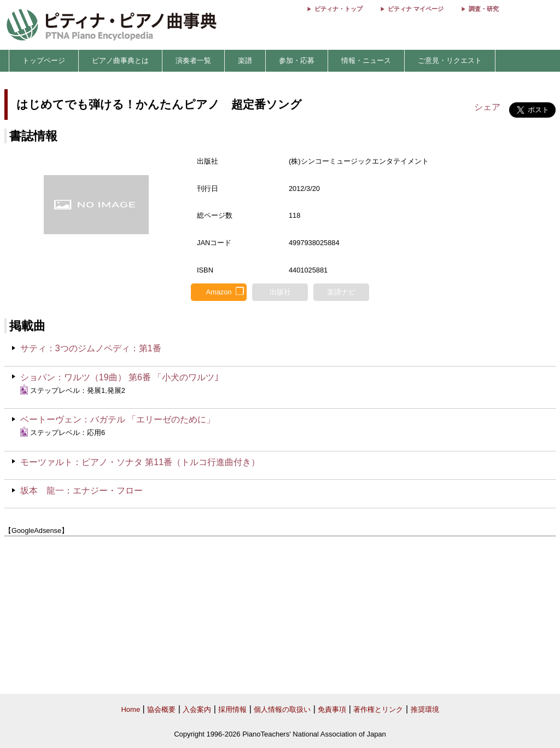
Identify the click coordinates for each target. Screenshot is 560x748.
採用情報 (232, 709)
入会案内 (197, 709)
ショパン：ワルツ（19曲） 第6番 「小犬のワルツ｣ (120, 377)
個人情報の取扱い (282, 709)
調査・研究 (484, 9)
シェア (487, 107)
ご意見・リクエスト (450, 60)
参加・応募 (297, 60)
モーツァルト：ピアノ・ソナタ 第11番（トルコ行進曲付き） (140, 462)
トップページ (44, 60)
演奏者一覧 (193, 60)
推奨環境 (425, 709)
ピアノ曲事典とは (120, 60)
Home (130, 709)
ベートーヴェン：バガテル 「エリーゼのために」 (118, 419)
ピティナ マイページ (416, 9)
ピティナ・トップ (339, 9)
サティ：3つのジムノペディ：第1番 (91, 348)
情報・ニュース (366, 60)
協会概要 (161, 709)
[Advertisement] (280, 616)
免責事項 (332, 709)
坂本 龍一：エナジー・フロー (81, 491)
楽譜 (245, 60)
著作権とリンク (378, 709)
